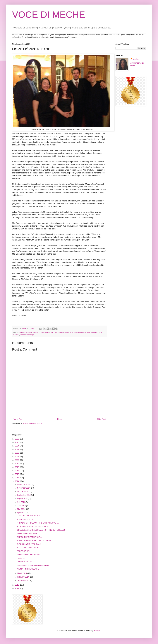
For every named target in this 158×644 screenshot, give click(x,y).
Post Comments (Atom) (33, 423)
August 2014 (23, 499)
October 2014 (23, 491)
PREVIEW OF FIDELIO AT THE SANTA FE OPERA (38, 523)
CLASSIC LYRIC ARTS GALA (29, 544)
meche (136, 59)
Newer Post (18, 419)
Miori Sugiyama (92, 332)
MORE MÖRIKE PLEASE (27, 534)
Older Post (101, 419)
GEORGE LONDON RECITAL (29, 555)
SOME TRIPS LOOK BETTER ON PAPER (34, 541)
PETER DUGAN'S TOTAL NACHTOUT (32, 526)
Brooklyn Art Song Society (29, 332)
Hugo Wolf (69, 332)
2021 (17, 457)
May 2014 (21, 509)
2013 (17, 585)
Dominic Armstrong (46, 332)
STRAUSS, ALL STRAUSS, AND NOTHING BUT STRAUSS (41, 530)
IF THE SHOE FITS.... (26, 519)
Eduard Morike (59, 332)
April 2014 (21, 513)
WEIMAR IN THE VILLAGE (28, 569)
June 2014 (22, 506)
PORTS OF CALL (24, 551)
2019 (17, 464)
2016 (17, 474)
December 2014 (24, 484)
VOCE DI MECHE (49, 15)
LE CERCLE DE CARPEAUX (29, 516)
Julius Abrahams (80, 332)
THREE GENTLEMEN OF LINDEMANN (33, 565)
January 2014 (23, 580)
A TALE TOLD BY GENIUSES (29, 548)
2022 (17, 453)
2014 (17, 481)
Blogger (97, 631)
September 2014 (24, 495)
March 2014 (22, 573)
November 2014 (24, 488)
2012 (17, 588)
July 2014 (21, 502)
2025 (17, 442)
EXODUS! (21, 558)
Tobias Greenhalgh (27, 335)
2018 (17, 467)
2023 (17, 450)
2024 (17, 446)
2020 (17, 460)
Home (60, 419)
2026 (17, 439)
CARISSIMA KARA (24, 562)
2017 (17, 471)
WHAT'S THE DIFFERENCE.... (29, 537)
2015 (17, 478)
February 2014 (23, 577)
